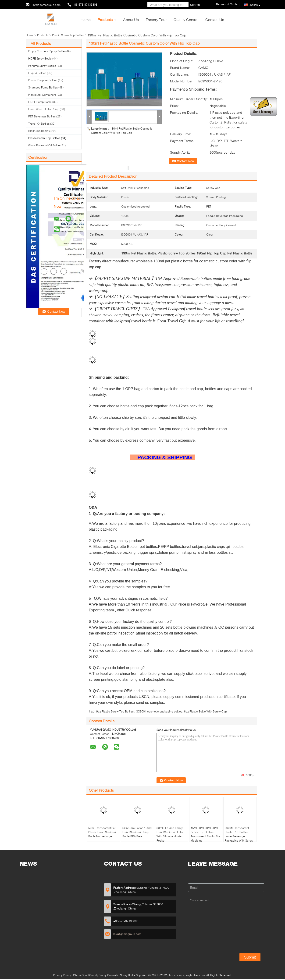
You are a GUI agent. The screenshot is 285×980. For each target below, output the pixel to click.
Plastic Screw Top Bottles (68, 35)
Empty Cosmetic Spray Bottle (46, 51)
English (255, 5)
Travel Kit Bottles (39, 124)
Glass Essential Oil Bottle (44, 145)
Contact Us (215, 19)
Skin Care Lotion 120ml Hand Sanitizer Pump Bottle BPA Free (137, 832)
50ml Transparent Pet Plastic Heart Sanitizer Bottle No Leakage (102, 832)
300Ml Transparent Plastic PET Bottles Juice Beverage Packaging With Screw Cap (239, 836)
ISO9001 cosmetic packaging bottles (159, 711)
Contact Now (185, 161)
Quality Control (186, 19)
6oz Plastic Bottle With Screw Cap (205, 711)
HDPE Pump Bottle (40, 102)
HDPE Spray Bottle (40, 58)
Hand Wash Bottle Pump (44, 109)
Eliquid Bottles (37, 73)
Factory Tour (156, 19)
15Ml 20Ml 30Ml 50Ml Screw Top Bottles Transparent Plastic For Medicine (205, 834)
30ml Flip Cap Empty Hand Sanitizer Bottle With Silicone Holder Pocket (170, 834)
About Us (131, 19)
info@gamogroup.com (46, 5)
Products (105, 19)
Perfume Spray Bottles (42, 66)
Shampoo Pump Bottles (43, 87)
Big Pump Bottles (39, 131)
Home (86, 19)
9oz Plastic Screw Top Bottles (115, 711)
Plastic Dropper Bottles (43, 80)
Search (195, 5)
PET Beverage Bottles (42, 116)
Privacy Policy (62, 975)
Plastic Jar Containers (42, 95)
